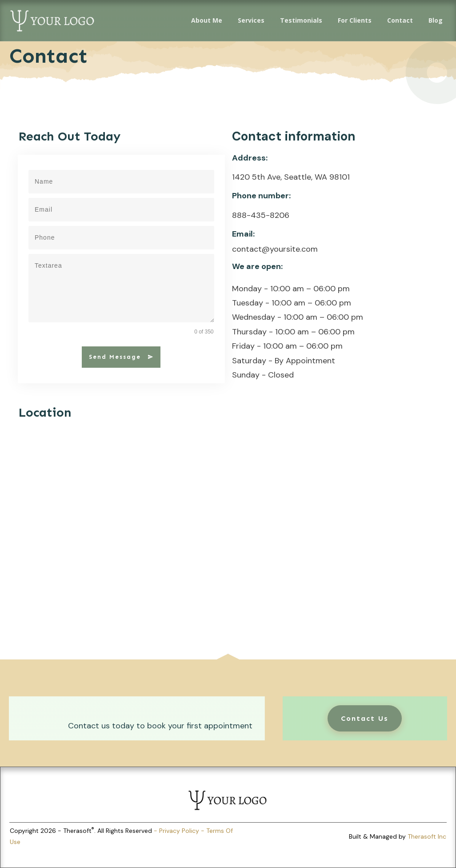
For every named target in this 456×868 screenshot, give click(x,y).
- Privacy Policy (177, 831)
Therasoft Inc (427, 836)
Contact (48, 56)
